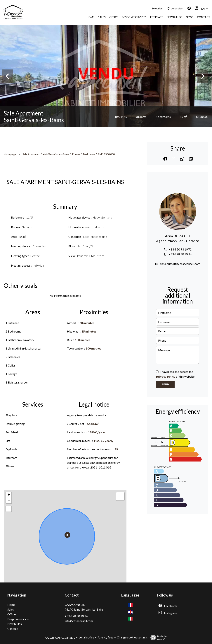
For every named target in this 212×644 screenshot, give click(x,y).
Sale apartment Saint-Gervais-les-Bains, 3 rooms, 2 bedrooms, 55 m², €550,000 (69, 154)
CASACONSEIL (75, 605)
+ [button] (9, 495)
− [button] (9, 501)
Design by (158, 638)
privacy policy (166, 376)
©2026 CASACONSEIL (60, 637)
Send (165, 384)
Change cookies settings (132, 637)
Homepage (10, 154)
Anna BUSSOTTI (178, 236)
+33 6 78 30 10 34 (180, 254)
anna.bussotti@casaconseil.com (180, 264)
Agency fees (105, 637)
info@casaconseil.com (79, 621)
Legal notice (86, 637)
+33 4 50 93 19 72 (180, 249)
